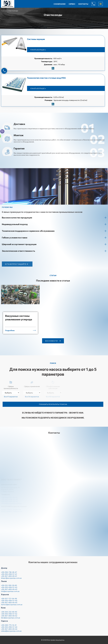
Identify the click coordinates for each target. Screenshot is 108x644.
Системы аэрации (36, 39)
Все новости (51, 341)
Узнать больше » (38, 50)
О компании (60, 4)
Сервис (72, 4)
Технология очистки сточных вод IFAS (46, 78)
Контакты (83, 4)
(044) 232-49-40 (95, 4)
